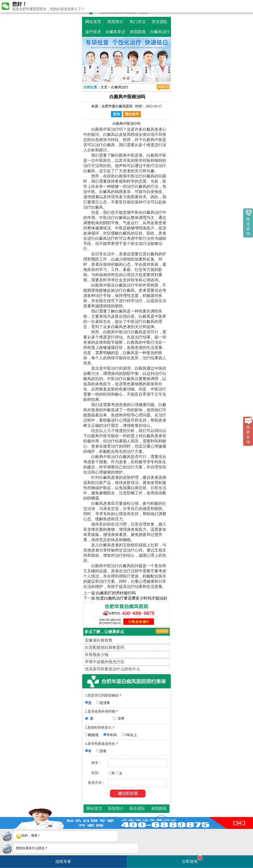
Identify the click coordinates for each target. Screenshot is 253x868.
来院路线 (138, 32)
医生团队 (160, 22)
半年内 (112, 735)
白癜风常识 (115, 32)
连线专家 (63, 861)
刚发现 (93, 735)
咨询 (116, 114)
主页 (104, 87)
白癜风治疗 (160, 32)
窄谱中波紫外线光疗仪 (105, 662)
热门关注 (138, 22)
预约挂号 (132, 114)
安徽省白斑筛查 (99, 640)
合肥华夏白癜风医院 (117, 106)
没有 (121, 718)
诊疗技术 (93, 32)
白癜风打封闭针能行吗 (116, 593)
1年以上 (131, 735)
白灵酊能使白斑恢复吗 (105, 647)
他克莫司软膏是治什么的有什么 (112, 669)
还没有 (105, 703)
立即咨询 (192, 859)
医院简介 (115, 22)
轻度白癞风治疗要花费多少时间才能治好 (132, 598)
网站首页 (93, 22)
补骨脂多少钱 (97, 655)
